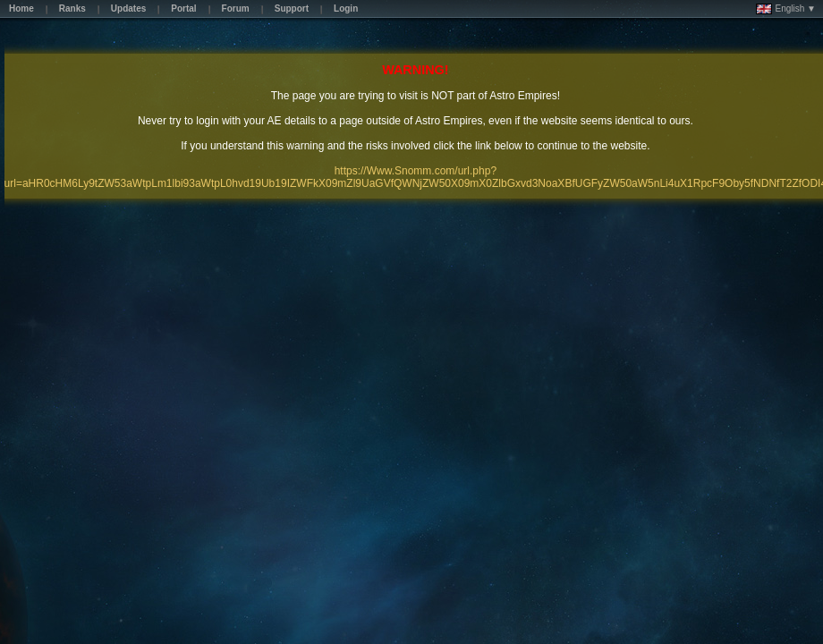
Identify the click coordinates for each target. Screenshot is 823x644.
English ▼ (786, 9)
